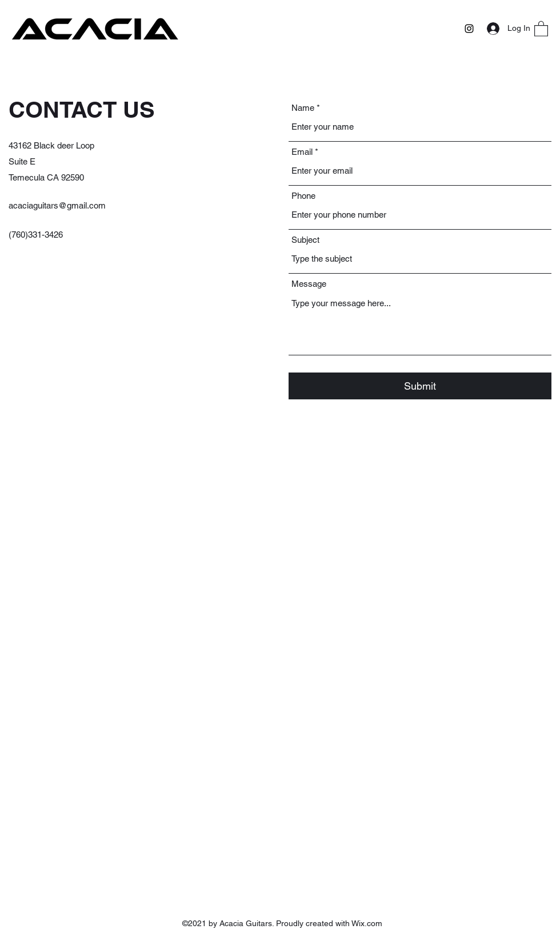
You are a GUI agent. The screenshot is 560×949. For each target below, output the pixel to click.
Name (303, 108)
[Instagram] (469, 29)
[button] (541, 28)
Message (309, 284)
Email (302, 152)
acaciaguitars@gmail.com (57, 205)
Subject (305, 240)
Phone (303, 196)
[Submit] (420, 386)
